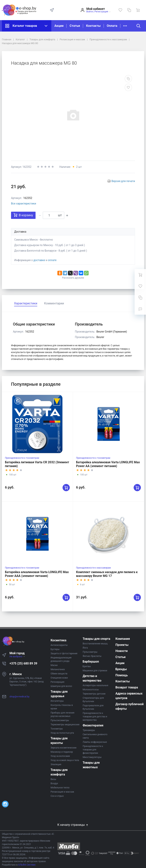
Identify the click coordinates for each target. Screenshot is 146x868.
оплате (52, 260)
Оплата (112, 26)
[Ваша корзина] (138, 10)
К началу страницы (73, 825)
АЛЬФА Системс (27, 865)
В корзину (23, 215)
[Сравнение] (129, 10)
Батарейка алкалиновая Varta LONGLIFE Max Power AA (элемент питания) (108, 464)
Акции (59, 26)
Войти (90, 12)
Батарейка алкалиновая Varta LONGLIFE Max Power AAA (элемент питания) (37, 574)
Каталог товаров (27, 26)
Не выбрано (17, 657)
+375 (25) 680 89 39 (23, 663)
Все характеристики (24, 204)
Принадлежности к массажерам (93, 568)
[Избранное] (120, 10)
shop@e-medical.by (19, 697)
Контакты (93, 26)
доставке (39, 260)
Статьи (75, 26)
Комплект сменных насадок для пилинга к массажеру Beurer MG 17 (107, 574)
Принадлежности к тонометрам (22, 458)
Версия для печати (123, 181)
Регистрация (101, 12)
